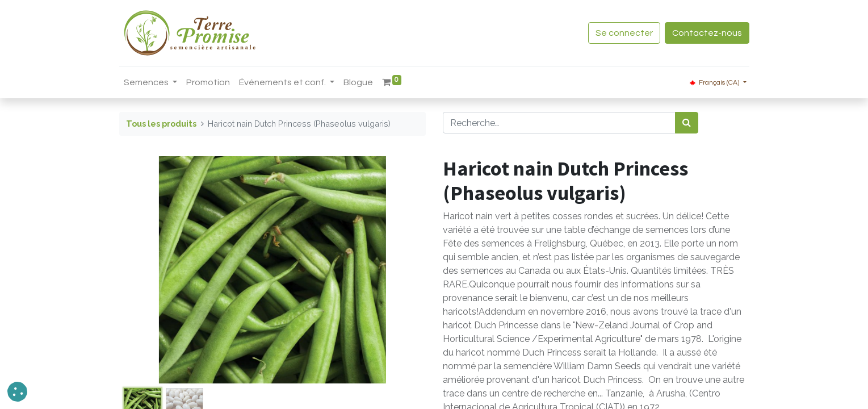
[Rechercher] (687, 123)
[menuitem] (208, 82)
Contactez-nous (707, 33)
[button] (17, 392)
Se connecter (624, 33)
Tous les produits (161, 124)
